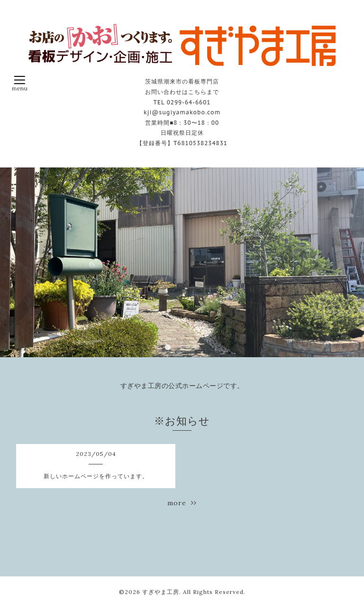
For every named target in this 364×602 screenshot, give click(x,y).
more (182, 503)
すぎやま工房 (161, 592)
